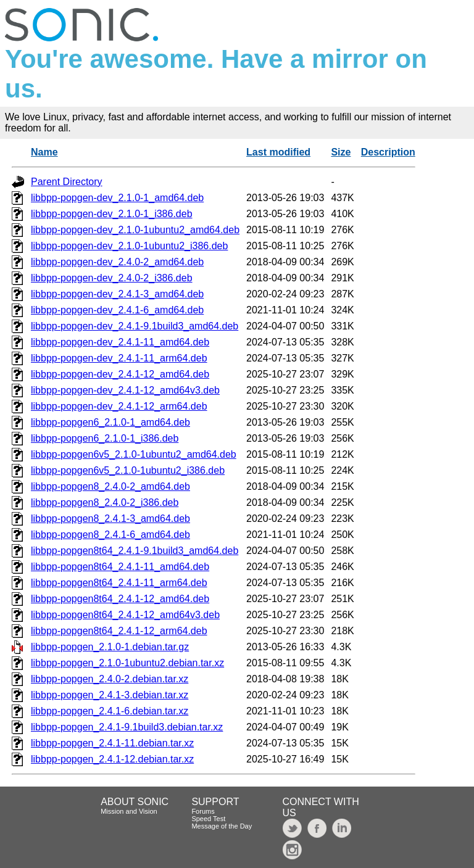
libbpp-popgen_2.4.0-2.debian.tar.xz (110, 679)
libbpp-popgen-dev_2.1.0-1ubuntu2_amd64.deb (135, 230)
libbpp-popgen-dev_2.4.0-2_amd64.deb (117, 262)
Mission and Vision (129, 811)
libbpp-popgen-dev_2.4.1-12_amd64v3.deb (125, 390)
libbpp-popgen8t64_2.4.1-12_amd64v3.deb (125, 615)
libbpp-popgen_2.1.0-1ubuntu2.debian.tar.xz (127, 663)
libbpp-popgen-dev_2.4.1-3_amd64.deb (117, 294)
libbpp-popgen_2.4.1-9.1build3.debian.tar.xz (127, 727)
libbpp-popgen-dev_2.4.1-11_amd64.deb (120, 342)
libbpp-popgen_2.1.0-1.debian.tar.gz (110, 647)
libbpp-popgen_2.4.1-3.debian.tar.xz (110, 695)
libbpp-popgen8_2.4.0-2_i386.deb (105, 502)
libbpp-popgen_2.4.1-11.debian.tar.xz (112, 743)
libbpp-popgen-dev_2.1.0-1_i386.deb (112, 214)
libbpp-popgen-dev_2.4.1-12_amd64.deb (120, 374)
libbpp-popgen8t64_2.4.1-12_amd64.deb (120, 599)
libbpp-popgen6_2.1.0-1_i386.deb (105, 438)
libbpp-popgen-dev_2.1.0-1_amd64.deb (117, 198)
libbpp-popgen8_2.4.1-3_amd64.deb (110, 519)
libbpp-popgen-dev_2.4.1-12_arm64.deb (119, 406)
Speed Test (208, 819)
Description (388, 152)
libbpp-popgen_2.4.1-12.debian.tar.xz (112, 759)
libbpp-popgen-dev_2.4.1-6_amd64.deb (117, 310)
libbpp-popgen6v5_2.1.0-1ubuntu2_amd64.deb (134, 454)
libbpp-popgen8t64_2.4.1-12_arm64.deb (119, 631)
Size (341, 152)
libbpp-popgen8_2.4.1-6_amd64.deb (110, 535)
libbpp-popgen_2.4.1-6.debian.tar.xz (110, 711)
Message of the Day (222, 826)
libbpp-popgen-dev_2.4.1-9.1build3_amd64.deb (135, 326)
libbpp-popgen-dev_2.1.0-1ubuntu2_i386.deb (129, 246)
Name (44, 152)
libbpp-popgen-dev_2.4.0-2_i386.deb (112, 278)
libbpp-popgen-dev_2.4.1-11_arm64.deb (119, 358)
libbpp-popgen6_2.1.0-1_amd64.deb (110, 422)
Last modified (278, 152)
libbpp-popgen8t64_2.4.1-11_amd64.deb (120, 567)
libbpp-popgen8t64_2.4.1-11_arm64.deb (119, 583)
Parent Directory (67, 182)
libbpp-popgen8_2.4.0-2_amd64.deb (110, 486)
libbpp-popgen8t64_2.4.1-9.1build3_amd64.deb (135, 551)
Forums (203, 811)
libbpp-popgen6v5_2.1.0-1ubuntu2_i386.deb (128, 470)
